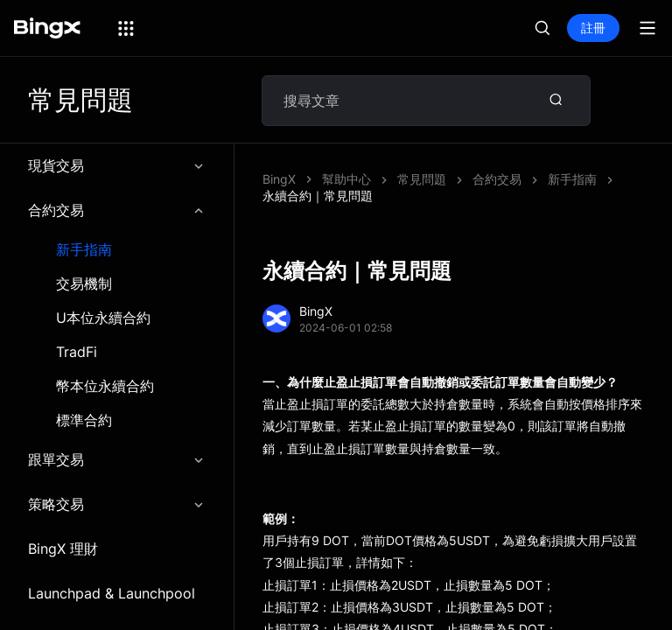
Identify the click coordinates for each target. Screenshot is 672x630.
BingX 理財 (63, 549)
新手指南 (84, 250)
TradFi (77, 352)
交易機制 (84, 284)
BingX (279, 179)
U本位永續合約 (103, 318)
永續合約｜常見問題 (318, 196)
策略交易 (117, 504)
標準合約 (84, 420)
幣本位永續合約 (105, 386)
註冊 (593, 28)
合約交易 (117, 210)
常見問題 (422, 179)
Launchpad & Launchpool (112, 593)
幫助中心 (346, 179)
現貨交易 (117, 165)
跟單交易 (117, 459)
